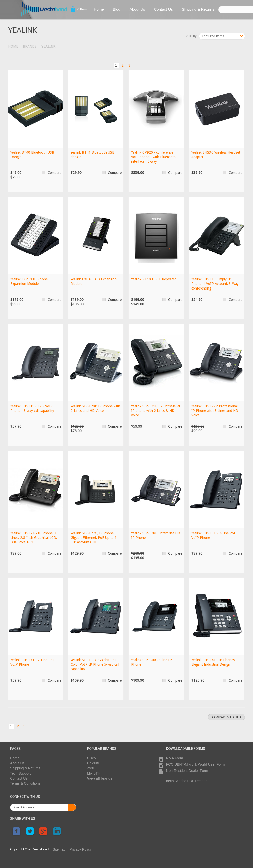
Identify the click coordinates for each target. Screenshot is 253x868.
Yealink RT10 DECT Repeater (153, 279)
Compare (54, 173)
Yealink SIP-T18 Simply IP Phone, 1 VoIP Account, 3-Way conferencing (215, 284)
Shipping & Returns (198, 9)
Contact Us (163, 9)
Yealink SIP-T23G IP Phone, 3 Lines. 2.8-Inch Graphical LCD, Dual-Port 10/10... (34, 538)
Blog (117, 9)
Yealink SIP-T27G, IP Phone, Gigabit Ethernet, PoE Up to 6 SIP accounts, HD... (94, 538)
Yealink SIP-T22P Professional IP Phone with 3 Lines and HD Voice (215, 411)
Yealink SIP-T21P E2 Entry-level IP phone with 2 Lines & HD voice (155, 411)
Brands (30, 46)
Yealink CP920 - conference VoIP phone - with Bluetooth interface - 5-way (153, 157)
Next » (138, 65)
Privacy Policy (81, 849)
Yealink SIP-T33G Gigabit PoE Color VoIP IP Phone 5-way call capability (95, 664)
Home (99, 9)
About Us (137, 9)
